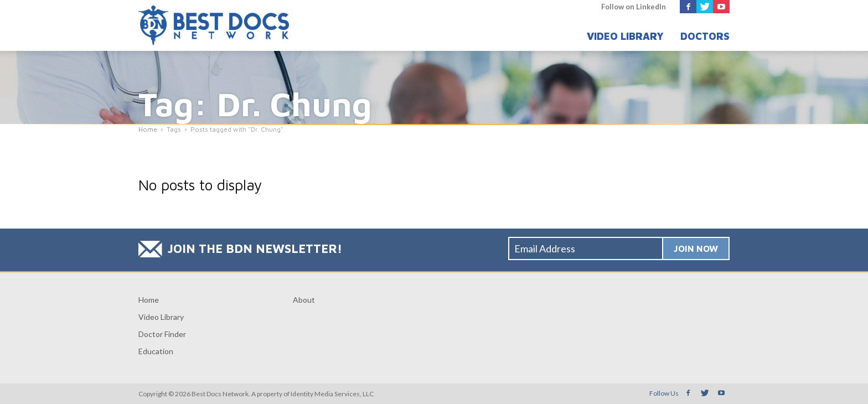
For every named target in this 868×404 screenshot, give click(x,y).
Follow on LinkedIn (634, 7)
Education (156, 351)
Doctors (705, 36)
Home (149, 300)
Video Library (625, 36)
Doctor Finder (162, 334)
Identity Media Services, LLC (332, 394)
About (304, 300)
